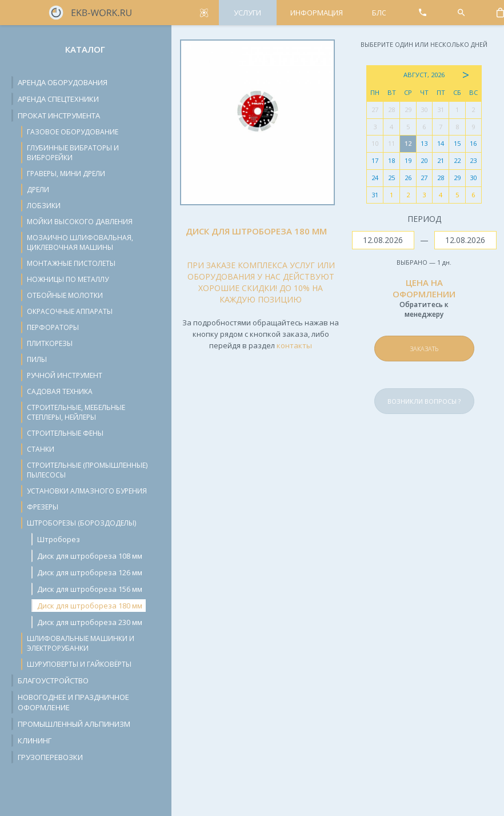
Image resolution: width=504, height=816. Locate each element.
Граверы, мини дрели (66, 174)
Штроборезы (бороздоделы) (81, 523)
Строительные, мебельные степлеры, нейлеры (76, 412)
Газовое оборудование (73, 132)
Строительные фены (65, 433)
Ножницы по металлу (68, 279)
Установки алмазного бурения (87, 491)
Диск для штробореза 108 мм (90, 556)
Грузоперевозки (50, 757)
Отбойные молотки (65, 295)
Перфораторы (53, 327)
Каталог (85, 49)
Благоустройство (53, 680)
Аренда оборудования (63, 82)
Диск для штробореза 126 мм (90, 572)
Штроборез (59, 539)
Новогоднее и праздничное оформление (73, 702)
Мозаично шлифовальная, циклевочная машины (80, 242)
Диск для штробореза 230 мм (90, 622)
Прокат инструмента (59, 116)
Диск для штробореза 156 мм (90, 589)
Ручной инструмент (65, 375)
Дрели (38, 190)
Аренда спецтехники (58, 99)
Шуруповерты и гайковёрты (79, 664)
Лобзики (44, 206)
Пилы (37, 359)
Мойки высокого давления (80, 222)
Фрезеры (43, 507)
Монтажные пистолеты (71, 263)
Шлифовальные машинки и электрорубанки (81, 643)
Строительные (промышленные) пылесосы (87, 470)
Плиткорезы (50, 343)
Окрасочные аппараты (70, 311)
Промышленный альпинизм (74, 724)
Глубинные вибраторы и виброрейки (73, 153)
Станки (41, 449)
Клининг (35, 741)
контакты (294, 345)
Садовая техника (60, 391)
